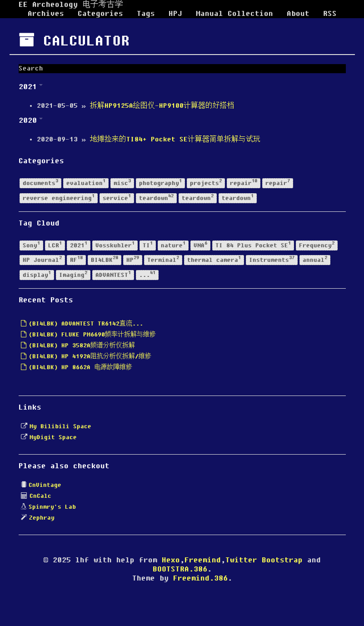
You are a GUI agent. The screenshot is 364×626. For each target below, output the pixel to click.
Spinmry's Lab (52, 507)
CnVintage (45, 485)
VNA (200, 245)
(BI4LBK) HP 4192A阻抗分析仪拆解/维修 (86, 356)
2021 (79, 245)
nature (173, 245)
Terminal (163, 260)
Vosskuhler (115, 245)
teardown (156, 198)
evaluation (86, 183)
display (37, 274)
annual (315, 260)
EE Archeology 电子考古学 (71, 5)
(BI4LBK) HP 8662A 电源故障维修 (77, 367)
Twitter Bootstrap (264, 560)
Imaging (73, 274)
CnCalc (40, 496)
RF (76, 260)
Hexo (171, 560)
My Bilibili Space (60, 426)
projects (206, 183)
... (147, 274)
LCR (55, 245)
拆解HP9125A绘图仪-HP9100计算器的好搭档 (162, 106)
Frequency (317, 245)
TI (148, 245)
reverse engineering (59, 198)
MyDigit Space (53, 437)
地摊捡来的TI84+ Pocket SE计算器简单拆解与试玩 (175, 140)
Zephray (42, 518)
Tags (146, 14)
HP (133, 260)
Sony (31, 245)
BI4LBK (105, 260)
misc (122, 183)
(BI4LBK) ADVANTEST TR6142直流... (82, 324)
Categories (100, 14)
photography (160, 183)
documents (40, 183)
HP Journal (42, 260)
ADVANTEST (113, 274)
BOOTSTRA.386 (180, 569)
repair (244, 183)
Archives (46, 14)
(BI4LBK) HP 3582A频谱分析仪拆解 (78, 346)
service (117, 198)
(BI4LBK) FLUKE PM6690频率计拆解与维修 (88, 335)
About (298, 14)
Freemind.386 (200, 578)
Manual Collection (234, 14)
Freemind (203, 560)
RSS (330, 14)
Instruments (272, 260)
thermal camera (214, 260)
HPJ (175, 14)
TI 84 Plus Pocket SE (253, 245)
